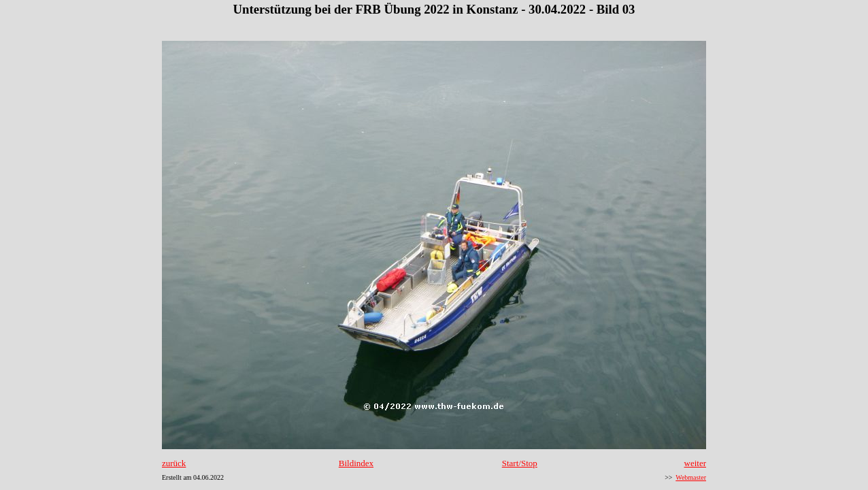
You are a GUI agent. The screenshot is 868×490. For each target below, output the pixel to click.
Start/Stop (520, 463)
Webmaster (691, 477)
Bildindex (356, 463)
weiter (695, 463)
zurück (174, 463)
